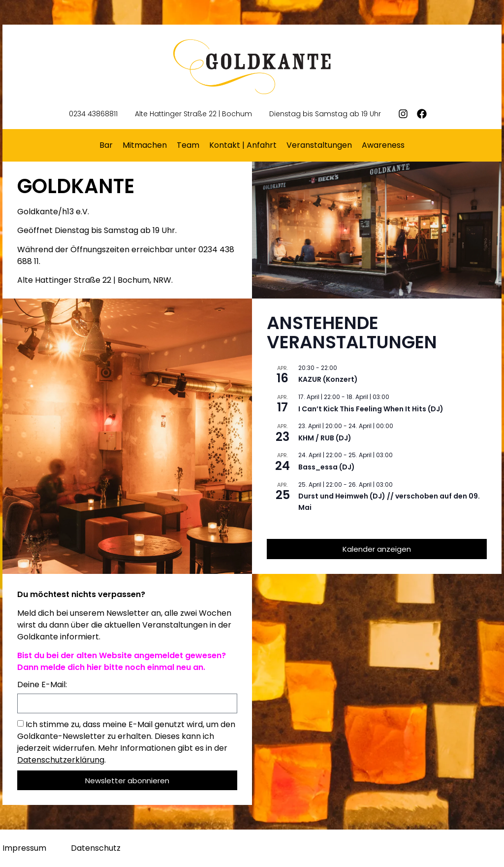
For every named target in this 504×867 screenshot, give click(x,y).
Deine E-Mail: (42, 685)
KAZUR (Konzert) (328, 379)
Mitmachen (145, 145)
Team (188, 145)
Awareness (383, 145)
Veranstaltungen (319, 145)
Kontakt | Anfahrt (243, 145)
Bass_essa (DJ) (327, 467)
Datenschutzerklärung (61, 760)
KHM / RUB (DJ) (325, 438)
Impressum (24, 848)
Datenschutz (96, 848)
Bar (106, 145)
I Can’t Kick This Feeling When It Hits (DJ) (371, 409)
